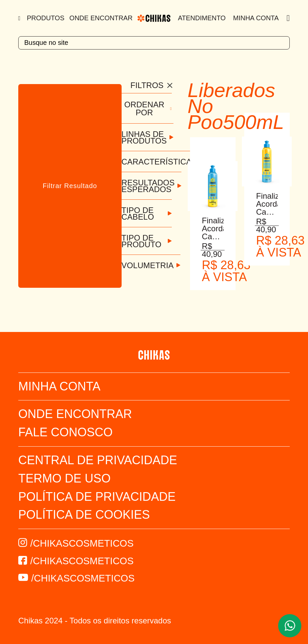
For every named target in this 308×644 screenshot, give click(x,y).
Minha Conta (256, 18)
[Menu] (20, 18)
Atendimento (202, 18)
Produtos (46, 18)
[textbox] (154, 43)
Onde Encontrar (101, 18)
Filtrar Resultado (70, 186)
